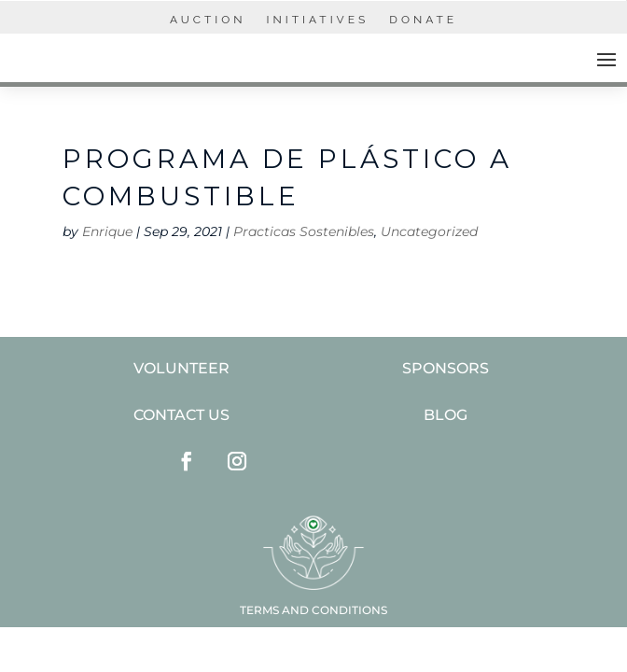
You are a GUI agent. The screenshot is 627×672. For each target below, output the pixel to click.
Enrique (107, 231)
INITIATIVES (318, 20)
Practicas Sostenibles (304, 231)
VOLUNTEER (181, 368)
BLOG (446, 415)
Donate (423, 20)
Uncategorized (429, 231)
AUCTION (208, 20)
